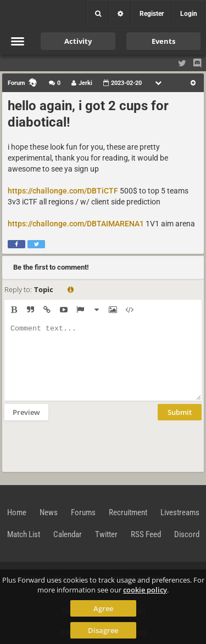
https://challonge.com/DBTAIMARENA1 (76, 224)
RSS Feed (146, 534)
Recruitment (128, 512)
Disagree (103, 630)
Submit (180, 412)
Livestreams (180, 512)
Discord (187, 534)
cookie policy (145, 590)
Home (17, 512)
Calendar (68, 534)
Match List (24, 534)
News (49, 512)
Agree (103, 608)
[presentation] (88, 445)
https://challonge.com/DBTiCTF (63, 191)
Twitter (106, 534)
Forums (83, 512)
